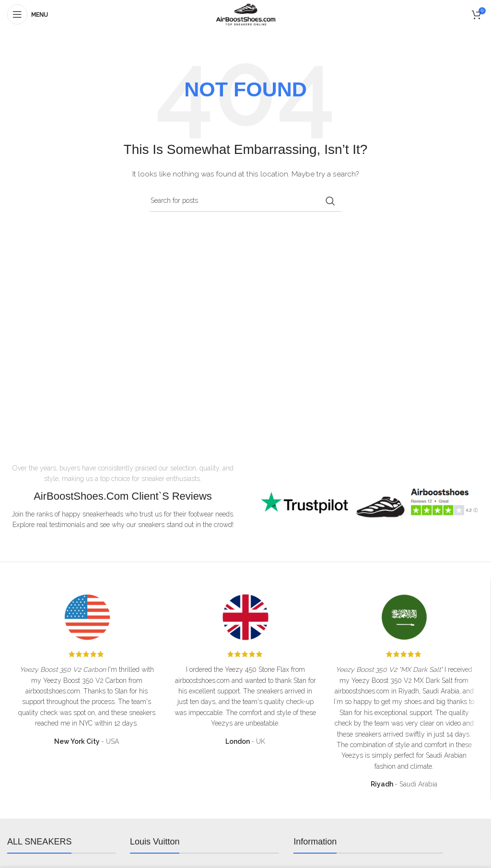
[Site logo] (245, 14)
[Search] (245, 201)
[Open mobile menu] (28, 14)
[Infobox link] (368, 505)
